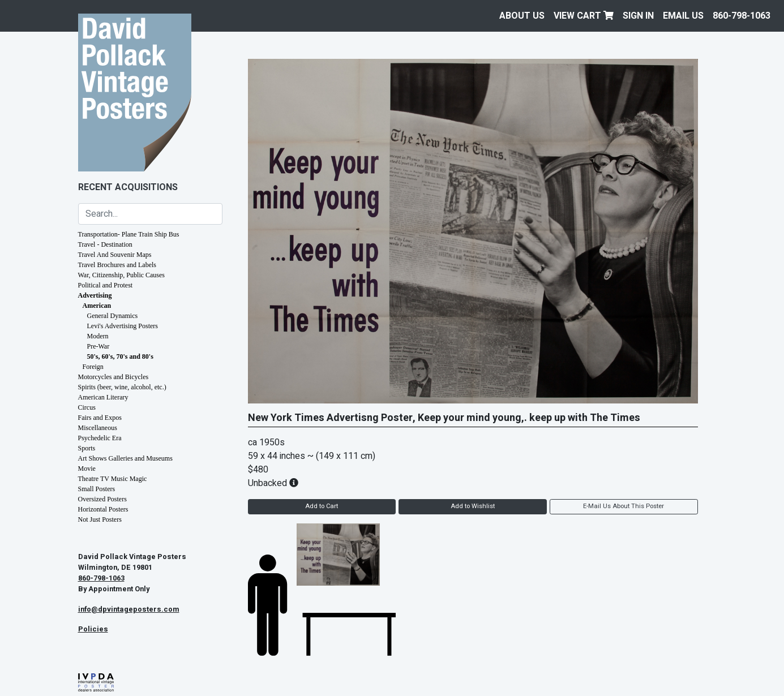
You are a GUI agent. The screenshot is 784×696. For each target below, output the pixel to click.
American (97, 306)
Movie (87, 469)
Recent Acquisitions (128, 187)
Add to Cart (322, 506)
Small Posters (97, 489)
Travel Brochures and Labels (117, 265)
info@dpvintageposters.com (129, 609)
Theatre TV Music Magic (113, 479)
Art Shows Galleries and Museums (125, 458)
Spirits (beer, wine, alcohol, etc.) (122, 387)
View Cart (584, 16)
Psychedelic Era (100, 438)
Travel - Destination (105, 244)
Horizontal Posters (103, 509)
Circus (87, 407)
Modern (98, 336)
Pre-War (98, 346)
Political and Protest (106, 285)
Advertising (95, 295)
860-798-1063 (742, 16)
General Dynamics (113, 316)
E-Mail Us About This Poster (624, 506)
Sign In (638, 16)
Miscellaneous (98, 428)
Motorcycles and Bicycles (113, 377)
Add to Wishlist (473, 506)
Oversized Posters (102, 499)
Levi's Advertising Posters (123, 326)
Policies (93, 629)
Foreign (93, 367)
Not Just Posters (100, 519)
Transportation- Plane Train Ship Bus (129, 234)
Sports (87, 448)
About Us (522, 16)
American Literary (103, 397)
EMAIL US (683, 16)
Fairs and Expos (100, 418)
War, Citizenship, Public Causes (122, 275)
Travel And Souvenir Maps (115, 255)
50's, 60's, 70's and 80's (120, 356)
